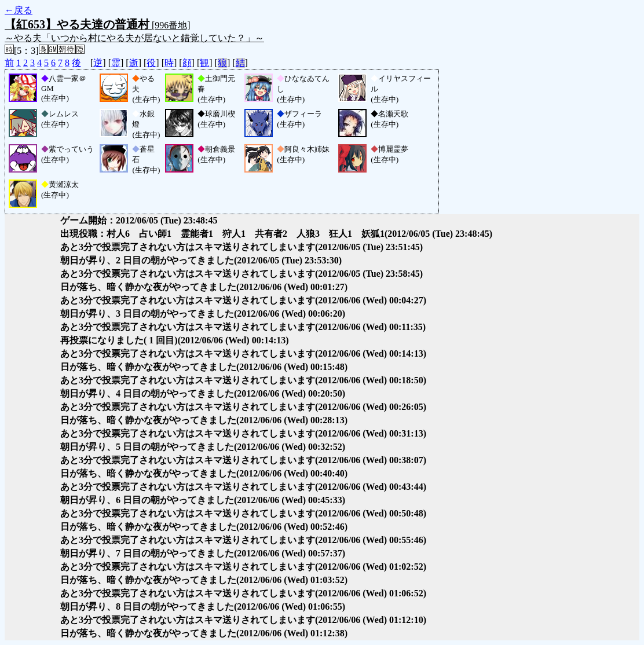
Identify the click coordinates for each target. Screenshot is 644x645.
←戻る (19, 10)
